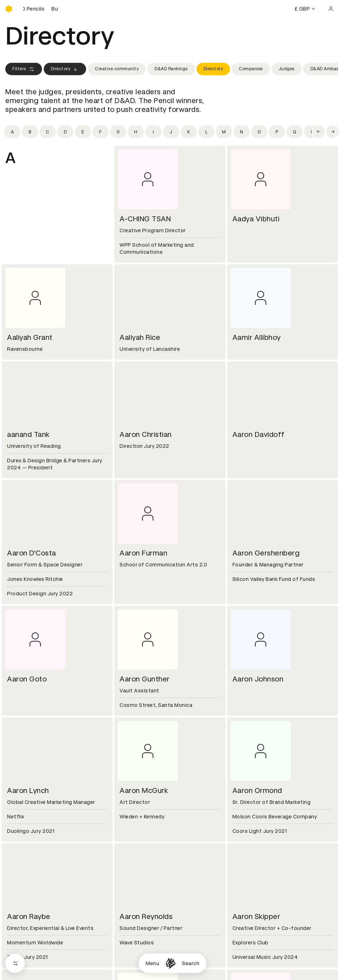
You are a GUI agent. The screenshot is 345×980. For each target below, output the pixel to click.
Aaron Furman (143, 553)
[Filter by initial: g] (118, 132)
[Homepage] (171, 963)
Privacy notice (135, 848)
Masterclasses (24, 856)
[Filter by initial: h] (136, 132)
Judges (287, 69)
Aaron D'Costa (32, 553)
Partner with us (137, 789)
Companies (251, 69)
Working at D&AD (139, 780)
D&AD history (22, 780)
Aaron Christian (146, 434)
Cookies (128, 839)
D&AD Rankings (171, 69)
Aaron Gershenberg (266, 553)
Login (237, 831)
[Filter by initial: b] (30, 132)
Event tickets (22, 865)
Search (191, 963)
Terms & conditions (143, 831)
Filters (24, 69)
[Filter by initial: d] (65, 132)
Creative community (117, 69)
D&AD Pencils (22, 831)
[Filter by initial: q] (295, 132)
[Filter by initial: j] (171, 132)
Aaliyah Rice (140, 337)
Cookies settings (36, 940)
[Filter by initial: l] (206, 132)
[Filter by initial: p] (277, 132)
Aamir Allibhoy (257, 337)
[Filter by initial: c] (48, 132)
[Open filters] (15, 963)
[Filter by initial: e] (83, 132)
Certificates (21, 848)
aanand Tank (28, 434)
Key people (19, 789)
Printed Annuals (25, 839)
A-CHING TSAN (145, 219)
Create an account (254, 839)
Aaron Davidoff (259, 434)
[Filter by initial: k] (189, 132)
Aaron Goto (27, 679)
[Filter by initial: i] (153, 132)
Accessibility (134, 856)
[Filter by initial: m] (224, 132)
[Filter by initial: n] (242, 132)
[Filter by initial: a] (12, 132)
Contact (241, 780)
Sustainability (23, 797)
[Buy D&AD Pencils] (41, 9)
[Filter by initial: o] (259, 132)
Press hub (243, 789)
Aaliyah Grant (30, 337)
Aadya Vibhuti (256, 219)
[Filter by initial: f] (101, 132)
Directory (65, 69)
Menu (152, 963)
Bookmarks (244, 848)
